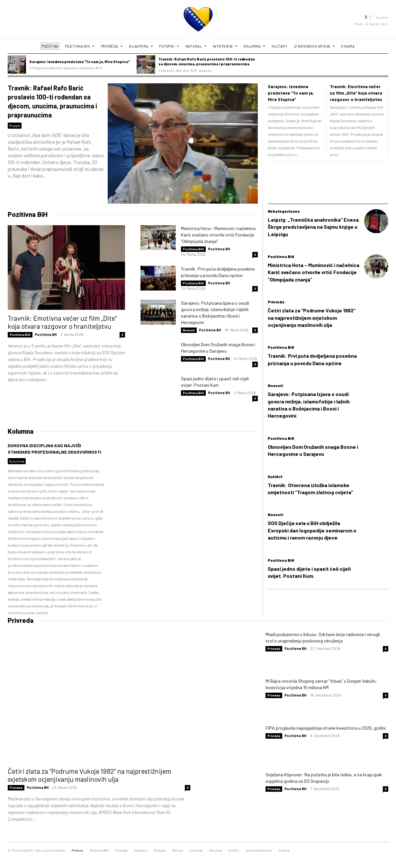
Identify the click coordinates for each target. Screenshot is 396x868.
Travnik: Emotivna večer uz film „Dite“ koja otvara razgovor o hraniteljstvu (356, 93)
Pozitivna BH (46, 334)
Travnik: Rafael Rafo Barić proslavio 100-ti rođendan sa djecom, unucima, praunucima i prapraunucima (207, 61)
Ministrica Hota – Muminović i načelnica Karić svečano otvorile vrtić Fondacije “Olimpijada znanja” (218, 235)
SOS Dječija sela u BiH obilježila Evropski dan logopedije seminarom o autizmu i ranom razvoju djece (312, 530)
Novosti (189, 330)
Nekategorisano (284, 211)
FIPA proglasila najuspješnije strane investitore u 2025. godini (326, 728)
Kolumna (17, 461)
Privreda (276, 302)
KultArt (275, 476)
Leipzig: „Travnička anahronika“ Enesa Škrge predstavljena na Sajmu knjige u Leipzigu (313, 227)
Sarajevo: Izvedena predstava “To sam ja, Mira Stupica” (80, 62)
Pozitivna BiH (28, 215)
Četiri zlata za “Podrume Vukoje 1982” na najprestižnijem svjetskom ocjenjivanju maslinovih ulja (312, 318)
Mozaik (15, 125)
